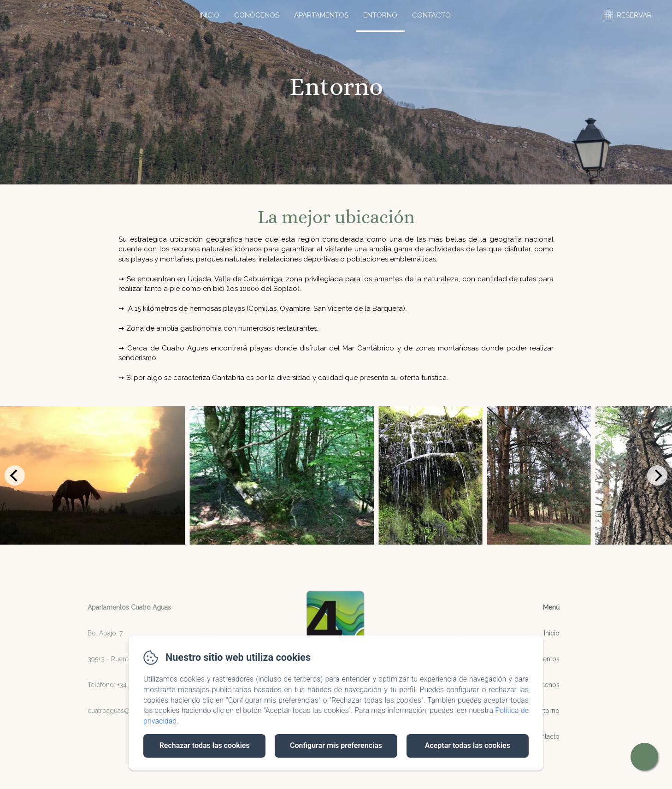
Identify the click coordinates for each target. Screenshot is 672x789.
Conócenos (257, 15)
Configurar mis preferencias (336, 745)
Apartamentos (321, 15)
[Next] (657, 475)
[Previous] (15, 475)
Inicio (209, 15)
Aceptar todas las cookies (468, 745)
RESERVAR (634, 15)
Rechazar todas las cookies (205, 745)
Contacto (431, 15)
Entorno (380, 15)
